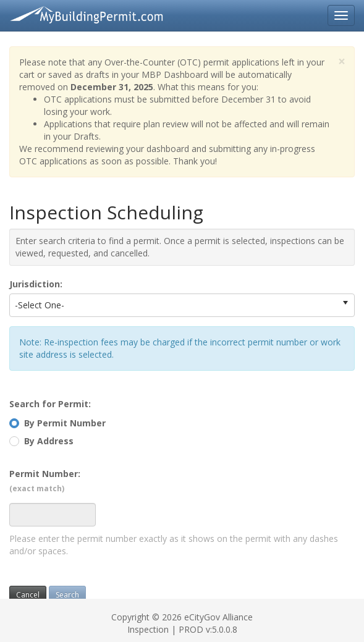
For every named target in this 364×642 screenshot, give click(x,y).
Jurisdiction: (36, 284)
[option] (173, 305)
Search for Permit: (50, 404)
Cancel (28, 595)
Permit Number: (45, 481)
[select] (345, 303)
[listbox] (182, 305)
